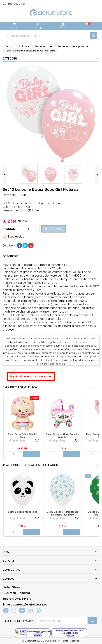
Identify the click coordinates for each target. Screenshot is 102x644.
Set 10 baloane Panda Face (23, 512)
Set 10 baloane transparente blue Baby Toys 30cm (62, 513)
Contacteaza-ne (14, 4)
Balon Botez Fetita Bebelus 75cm (23, 436)
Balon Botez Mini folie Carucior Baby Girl (62, 436)
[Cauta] (51, 36)
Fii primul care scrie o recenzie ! (31, 376)
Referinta (9, 195)
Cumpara (53, 229)
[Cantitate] (28, 229)
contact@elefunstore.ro (30, 604)
